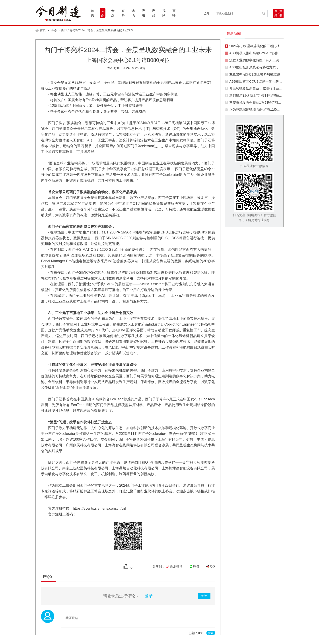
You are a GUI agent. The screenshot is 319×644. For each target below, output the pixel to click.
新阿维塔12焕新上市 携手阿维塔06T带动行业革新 (266, 95)
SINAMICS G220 (119, 238)
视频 (164, 13)
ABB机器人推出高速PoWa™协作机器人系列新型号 (267, 53)
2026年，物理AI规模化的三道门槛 (255, 46)
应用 (143, 13)
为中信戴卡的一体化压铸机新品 (172, 336)
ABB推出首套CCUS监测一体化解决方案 (259, 81)
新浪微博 (176, 566)
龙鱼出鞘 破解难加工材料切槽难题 (255, 74)
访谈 (133, 13)
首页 (92, 13)
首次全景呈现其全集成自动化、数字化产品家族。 (119, 198)
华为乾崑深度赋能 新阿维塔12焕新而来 (258, 109)
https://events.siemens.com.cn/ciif (99, 508)
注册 (281, 13)
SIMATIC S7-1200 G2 (96, 250)
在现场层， (59, 232)
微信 (196, 566)
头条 (103, 13)
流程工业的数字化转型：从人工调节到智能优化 (264, 60)
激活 (94, 134)
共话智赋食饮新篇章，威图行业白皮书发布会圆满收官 (269, 88)
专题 (113, 13)
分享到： (159, 566)
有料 (123, 13)
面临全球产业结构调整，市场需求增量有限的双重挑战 (92, 163)
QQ (212, 566)
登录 (276, 13)
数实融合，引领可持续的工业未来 (94, 123)
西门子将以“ (58, 123)
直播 (174, 13)
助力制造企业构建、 (75, 134)
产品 (154, 13)
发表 (211, 633)
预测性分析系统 (91, 284)
